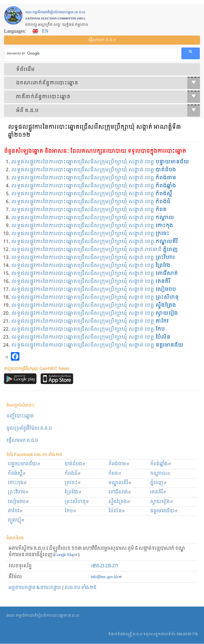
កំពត (115, 474)
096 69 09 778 (187, 634)
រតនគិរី (158, 492)
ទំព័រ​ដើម (25, 70)
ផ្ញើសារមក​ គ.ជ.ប (22, 441)
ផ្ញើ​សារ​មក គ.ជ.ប (102, 40)
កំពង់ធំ (73, 474)
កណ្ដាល (160, 474)
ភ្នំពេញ (159, 483)
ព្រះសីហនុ (77, 502)
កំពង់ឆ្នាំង (161, 464)
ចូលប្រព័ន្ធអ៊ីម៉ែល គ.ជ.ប (29, 428)
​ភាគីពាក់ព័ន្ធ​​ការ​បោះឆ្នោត (108, 97)
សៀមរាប (18, 502)
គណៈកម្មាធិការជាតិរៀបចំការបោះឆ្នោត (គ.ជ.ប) (43, 616)
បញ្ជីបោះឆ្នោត (20, 416)
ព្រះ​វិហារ (18, 492)
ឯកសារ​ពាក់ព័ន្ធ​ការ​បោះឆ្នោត (108, 83)
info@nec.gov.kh (106, 577)
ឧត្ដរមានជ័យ (164, 511)
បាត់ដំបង (75, 464)
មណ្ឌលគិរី (120, 483)
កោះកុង (17, 483)
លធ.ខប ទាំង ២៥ (80, 588)
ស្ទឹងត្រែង (119, 502)
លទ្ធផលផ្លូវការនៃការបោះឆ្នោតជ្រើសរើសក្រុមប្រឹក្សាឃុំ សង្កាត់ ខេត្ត (100, 162)
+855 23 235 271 (105, 566)
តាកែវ (15, 511)
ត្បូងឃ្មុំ (16, 520)
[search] (90, 53)
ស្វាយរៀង (162, 502)
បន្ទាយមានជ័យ (24, 464)
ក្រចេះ (73, 483)
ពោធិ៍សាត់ (120, 492)
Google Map (66, 555)
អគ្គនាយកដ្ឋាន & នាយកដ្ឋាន (35, 588)
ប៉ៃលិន (117, 511)
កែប (71, 511)
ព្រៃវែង (73, 492)
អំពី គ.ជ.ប (108, 110)
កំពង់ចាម (119, 464)
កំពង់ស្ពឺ (17, 474)
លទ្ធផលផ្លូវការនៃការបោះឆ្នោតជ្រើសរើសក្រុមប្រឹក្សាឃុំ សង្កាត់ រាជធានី (94, 250)
